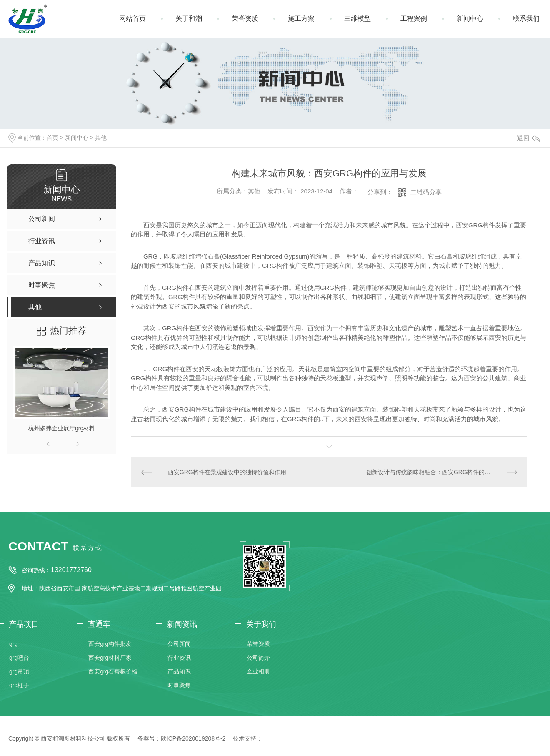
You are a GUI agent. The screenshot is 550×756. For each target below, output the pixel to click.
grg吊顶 (19, 671)
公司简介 (258, 658)
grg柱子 (19, 685)
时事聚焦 (179, 685)
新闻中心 (470, 19)
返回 (528, 138)
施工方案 (301, 19)
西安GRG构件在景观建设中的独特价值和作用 (227, 472)
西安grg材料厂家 (110, 658)
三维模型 (357, 19)
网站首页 (132, 19)
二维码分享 (426, 192)
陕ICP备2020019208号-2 (193, 738)
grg (13, 644)
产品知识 (179, 671)
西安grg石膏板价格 (113, 671)
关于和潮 (189, 19)
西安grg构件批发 (110, 644)
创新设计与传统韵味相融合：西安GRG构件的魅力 (431, 472)
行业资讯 (179, 658)
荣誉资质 (245, 19)
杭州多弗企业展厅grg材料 (62, 428)
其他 (101, 138)
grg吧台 (19, 658)
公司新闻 (179, 644)
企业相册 (258, 671)
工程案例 (414, 19)
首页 (52, 138)
